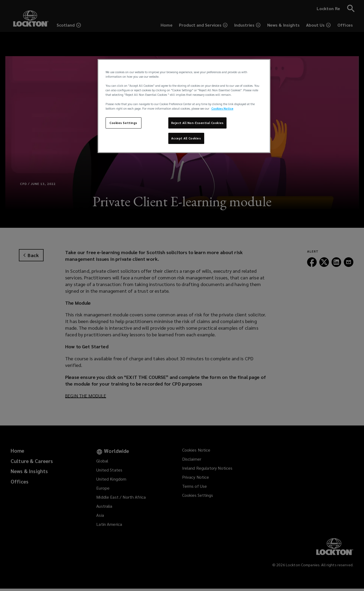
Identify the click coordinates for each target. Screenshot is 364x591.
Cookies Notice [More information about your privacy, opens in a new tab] (222, 108)
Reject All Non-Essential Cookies (197, 123)
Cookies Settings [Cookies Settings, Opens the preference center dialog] (123, 123)
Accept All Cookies (186, 138)
